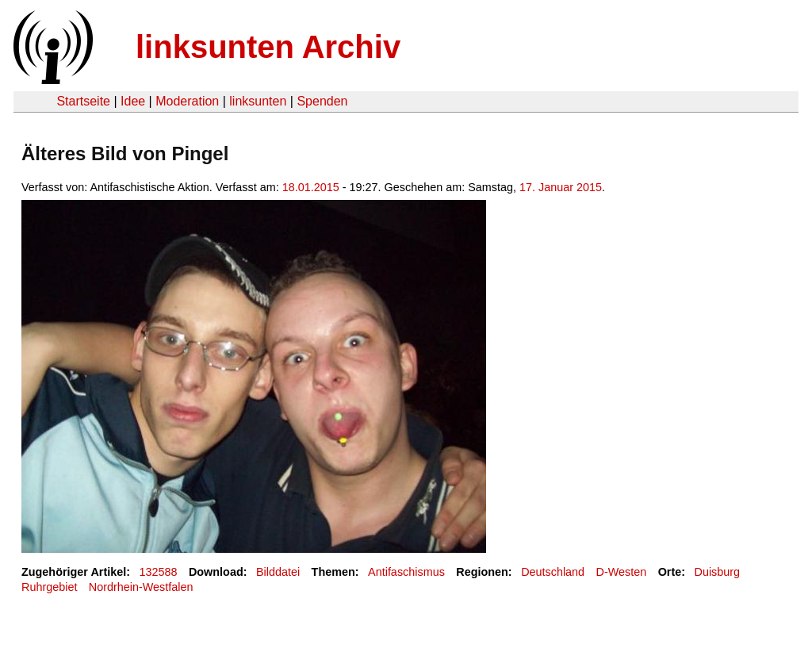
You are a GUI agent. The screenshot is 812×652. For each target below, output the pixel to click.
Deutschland (553, 572)
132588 (159, 572)
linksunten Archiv (268, 47)
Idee (133, 101)
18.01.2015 (311, 187)
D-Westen (622, 572)
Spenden (322, 101)
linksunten (258, 101)
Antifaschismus (406, 572)
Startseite (83, 101)
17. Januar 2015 (561, 187)
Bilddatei (278, 572)
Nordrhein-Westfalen (141, 587)
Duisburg (718, 572)
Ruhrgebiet (49, 587)
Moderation (187, 101)
